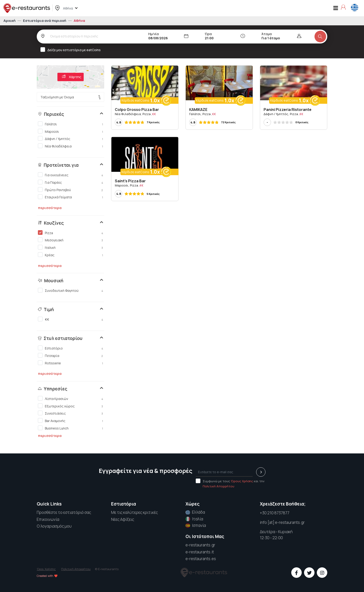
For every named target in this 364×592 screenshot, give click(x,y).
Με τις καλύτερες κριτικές (134, 512)
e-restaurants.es (201, 559)
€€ (70, 319)
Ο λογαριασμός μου (54, 526)
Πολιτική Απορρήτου (218, 486)
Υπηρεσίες (53, 389)
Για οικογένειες (70, 175)
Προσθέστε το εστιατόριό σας (64, 512)
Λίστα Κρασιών (70, 399)
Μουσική (51, 281)
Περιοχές (51, 114)
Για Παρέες (70, 182)
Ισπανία (196, 525)
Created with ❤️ (47, 576)
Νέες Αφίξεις (123, 519)
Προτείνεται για (58, 165)
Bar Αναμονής (70, 421)
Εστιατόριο (70, 348)
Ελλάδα (195, 512)
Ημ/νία (154, 34)
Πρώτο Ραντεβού (70, 190)
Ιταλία (194, 519)
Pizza (70, 233)
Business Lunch (70, 428)
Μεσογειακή (70, 240)
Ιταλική (70, 247)
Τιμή (46, 309)
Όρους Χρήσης (242, 481)
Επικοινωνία (48, 519)
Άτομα (267, 34)
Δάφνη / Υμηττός (70, 139)
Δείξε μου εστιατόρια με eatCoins (72, 50)
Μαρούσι (70, 131)
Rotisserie (70, 363)
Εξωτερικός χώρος (70, 406)
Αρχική (10, 21)
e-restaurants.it (200, 552)
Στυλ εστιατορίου (60, 338)
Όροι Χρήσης (46, 569)
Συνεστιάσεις (70, 413)
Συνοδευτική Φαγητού (70, 290)
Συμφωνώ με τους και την (230, 483)
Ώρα (208, 34)
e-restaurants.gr (200, 545)
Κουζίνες (51, 223)
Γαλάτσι (70, 124)
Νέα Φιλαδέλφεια (70, 146)
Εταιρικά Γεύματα (70, 197)
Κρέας (70, 255)
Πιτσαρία (70, 356)
